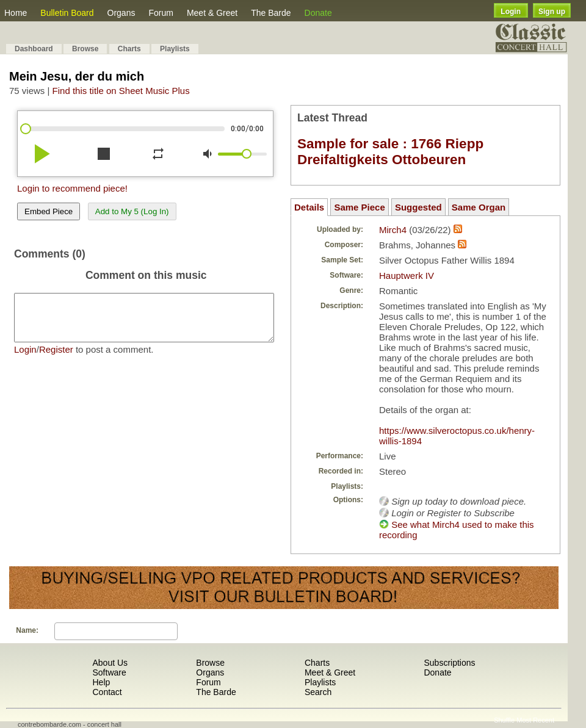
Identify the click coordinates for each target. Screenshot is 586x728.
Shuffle (504, 720)
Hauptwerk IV (407, 276)
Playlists (175, 49)
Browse (85, 49)
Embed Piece (49, 211)
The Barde (271, 13)
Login (511, 12)
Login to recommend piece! (72, 188)
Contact (107, 692)
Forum (161, 13)
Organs (121, 13)
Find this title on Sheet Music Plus (121, 91)
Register (56, 359)
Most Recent (535, 720)
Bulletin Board (67, 13)
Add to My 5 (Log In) (132, 211)
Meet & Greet (212, 13)
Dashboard (34, 49)
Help (101, 682)
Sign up (552, 12)
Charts (129, 49)
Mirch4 (393, 230)
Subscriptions (449, 663)
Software (109, 672)
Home (16, 13)
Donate (318, 13)
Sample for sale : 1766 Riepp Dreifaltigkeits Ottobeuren (390, 152)
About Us (110, 663)
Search (318, 692)
